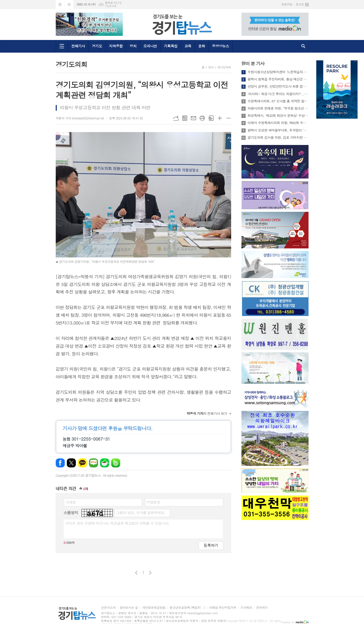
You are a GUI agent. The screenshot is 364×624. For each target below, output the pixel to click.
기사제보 (246, 608)
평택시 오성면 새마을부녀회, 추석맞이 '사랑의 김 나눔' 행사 (278, 130)
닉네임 (71, 502)
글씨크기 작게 (229, 118)
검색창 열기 (303, 46)
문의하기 (262, 608)
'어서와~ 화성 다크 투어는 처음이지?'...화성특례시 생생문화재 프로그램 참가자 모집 (278, 94)
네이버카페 (105, 463)
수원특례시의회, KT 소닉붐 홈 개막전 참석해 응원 (278, 101)
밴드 (116, 463)
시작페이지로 (60, 5)
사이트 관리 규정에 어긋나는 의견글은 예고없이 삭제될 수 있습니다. (118, 523)
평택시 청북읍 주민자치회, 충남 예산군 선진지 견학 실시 (278, 79)
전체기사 (78, 46)
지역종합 (116, 46)
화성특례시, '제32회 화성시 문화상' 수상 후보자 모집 (278, 116)
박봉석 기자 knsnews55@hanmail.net (80, 118)
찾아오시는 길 (129, 608)
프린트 (202, 118)
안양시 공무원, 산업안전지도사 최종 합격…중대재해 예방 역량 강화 (278, 86)
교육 (188, 46)
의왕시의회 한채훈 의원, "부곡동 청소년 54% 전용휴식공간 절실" (278, 108)
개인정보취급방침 (154, 608)
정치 (133, 46)
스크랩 (211, 118)
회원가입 (287, 4)
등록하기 (211, 545)
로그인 (300, 4)
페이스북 (60, 463)
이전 (136, 573)
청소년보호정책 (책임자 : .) (187, 608)
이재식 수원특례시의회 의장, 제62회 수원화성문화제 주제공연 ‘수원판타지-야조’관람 (278, 123)
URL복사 (176, 118)
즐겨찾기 (69, 5)
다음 (150, 573)
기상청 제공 (111, 6)
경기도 (97, 46)
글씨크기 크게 (220, 118)
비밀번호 (154, 502)
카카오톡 (82, 463)
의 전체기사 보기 (207, 413)
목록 (185, 118)
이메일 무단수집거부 (223, 608)
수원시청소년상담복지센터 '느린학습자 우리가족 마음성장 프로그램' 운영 (278, 72)
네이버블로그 (94, 463)
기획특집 (171, 46)
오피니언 (150, 46)
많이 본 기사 (253, 63)
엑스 (71, 463)
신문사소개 (108, 608)
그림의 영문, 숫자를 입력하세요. (141, 513)
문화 (201, 46)
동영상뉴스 (221, 46)
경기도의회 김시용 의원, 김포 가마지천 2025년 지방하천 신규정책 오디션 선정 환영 (278, 137)
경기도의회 (224, 67)
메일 (193, 118)
